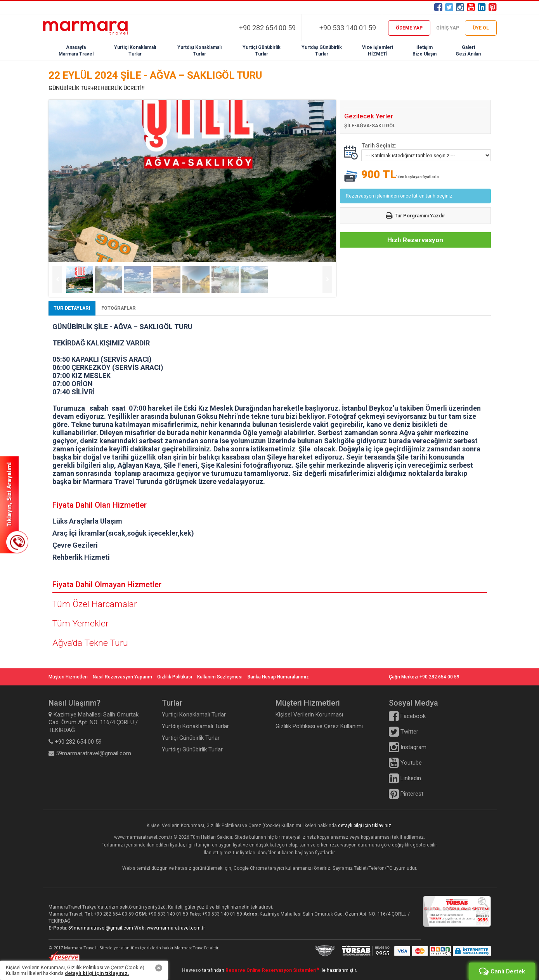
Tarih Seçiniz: (379, 146)
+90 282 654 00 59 (267, 28)
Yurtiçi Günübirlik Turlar (191, 738)
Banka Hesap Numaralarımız (278, 677)
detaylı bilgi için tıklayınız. (365, 826)
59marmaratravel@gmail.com (101, 928)
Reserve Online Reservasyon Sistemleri (272, 970)
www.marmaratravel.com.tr (176, 928)
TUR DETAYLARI (72, 308)
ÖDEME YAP (409, 28)
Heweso (192, 970)
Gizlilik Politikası (175, 677)
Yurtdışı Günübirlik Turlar (192, 749)
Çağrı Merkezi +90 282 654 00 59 (424, 677)
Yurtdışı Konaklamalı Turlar (195, 726)
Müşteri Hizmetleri (68, 677)
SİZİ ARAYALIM (14, 505)
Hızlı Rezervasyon (415, 240)
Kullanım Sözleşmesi (220, 677)
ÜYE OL (481, 28)
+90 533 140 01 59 (348, 28)
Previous (57, 279)
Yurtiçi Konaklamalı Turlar (194, 715)
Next (327, 279)
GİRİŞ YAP (448, 28)
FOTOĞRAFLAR (119, 308)
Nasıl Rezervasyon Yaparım (122, 677)
